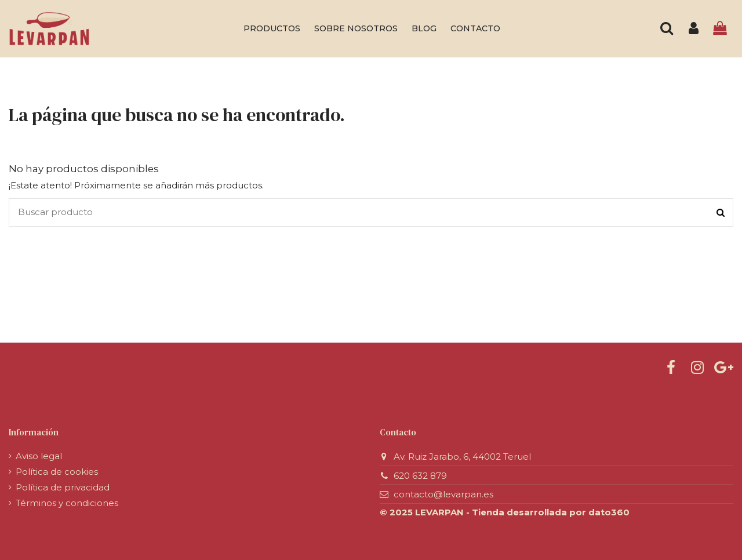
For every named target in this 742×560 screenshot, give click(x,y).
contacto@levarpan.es (443, 494)
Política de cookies (57, 472)
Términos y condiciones (67, 503)
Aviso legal (39, 456)
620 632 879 (420, 476)
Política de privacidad (63, 487)
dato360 (609, 512)
